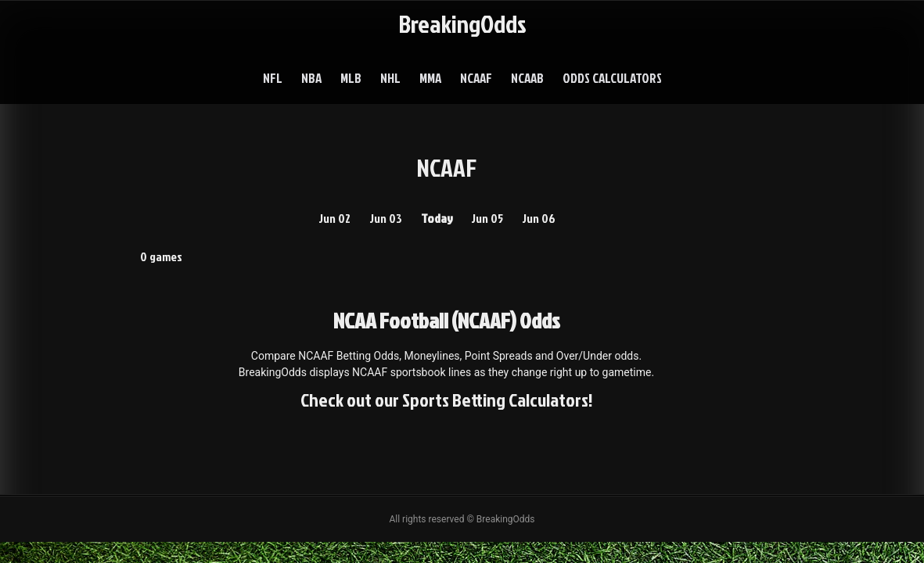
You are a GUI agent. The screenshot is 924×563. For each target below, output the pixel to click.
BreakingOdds (462, 23)
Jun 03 (386, 218)
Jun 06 (539, 218)
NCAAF (476, 78)
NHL (390, 78)
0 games (161, 256)
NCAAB (527, 78)
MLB (351, 78)
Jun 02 (334, 218)
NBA (311, 78)
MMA (430, 78)
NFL (273, 78)
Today (437, 218)
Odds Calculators (612, 78)
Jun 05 (487, 218)
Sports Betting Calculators (495, 400)
